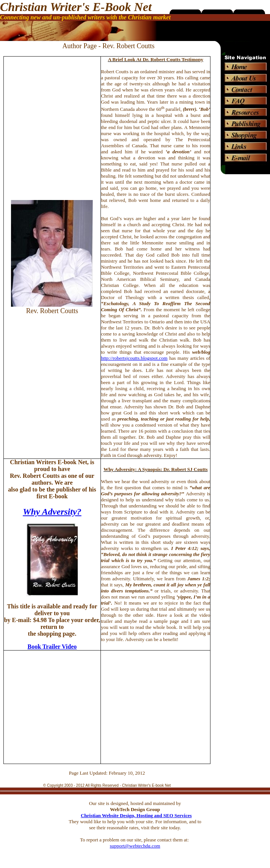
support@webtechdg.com (135, 846)
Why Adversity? (52, 512)
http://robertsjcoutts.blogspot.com (134, 358)
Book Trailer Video (52, 647)
